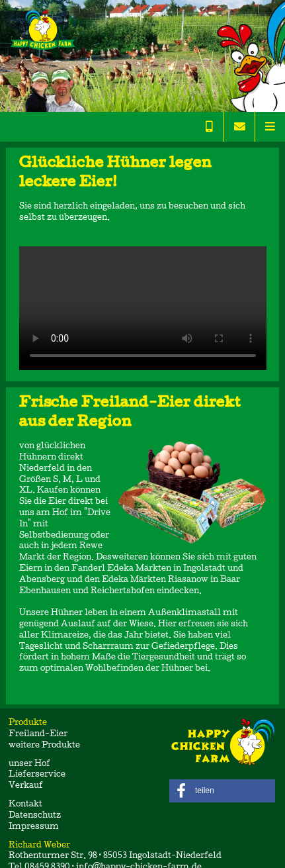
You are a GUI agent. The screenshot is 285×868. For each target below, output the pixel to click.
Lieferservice (37, 775)
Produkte (36, 723)
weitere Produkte (44, 746)
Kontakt (25, 805)
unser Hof (29, 764)
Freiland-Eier (38, 735)
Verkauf (26, 786)
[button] (222, 791)
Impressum (34, 827)
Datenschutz (35, 816)
